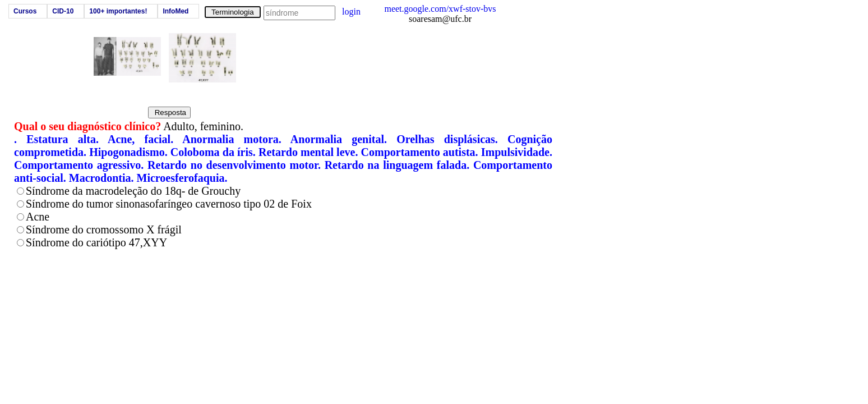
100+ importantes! (118, 11)
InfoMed (176, 11)
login (351, 12)
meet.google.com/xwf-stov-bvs (440, 9)
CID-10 (63, 11)
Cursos (25, 11)
